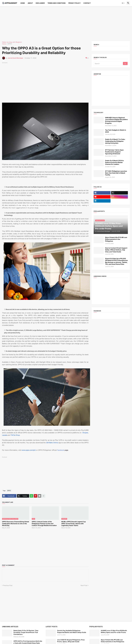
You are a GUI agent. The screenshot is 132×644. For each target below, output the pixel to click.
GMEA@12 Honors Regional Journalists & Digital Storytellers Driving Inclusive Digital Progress (116, 120)
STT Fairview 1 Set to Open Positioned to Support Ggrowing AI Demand (114, 152)
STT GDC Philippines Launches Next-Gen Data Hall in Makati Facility (116, 173)
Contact (87, 3)
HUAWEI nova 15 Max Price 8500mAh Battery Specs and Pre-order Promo (114, 631)
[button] (123, 3)
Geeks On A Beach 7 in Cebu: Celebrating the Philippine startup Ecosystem (115, 141)
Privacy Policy (74, 3)
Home (23, 3)
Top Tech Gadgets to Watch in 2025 (116, 131)
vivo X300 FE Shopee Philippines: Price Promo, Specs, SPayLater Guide (71, 641)
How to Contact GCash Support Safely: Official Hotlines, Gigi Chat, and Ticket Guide (116, 250)
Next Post (84, 585)
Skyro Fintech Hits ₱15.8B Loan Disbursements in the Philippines (116, 239)
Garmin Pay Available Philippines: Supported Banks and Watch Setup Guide (72, 631)
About (30, 3)
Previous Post (8, 585)
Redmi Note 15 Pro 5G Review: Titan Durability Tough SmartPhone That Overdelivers (26, 632)
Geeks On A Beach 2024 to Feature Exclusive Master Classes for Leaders (114, 162)
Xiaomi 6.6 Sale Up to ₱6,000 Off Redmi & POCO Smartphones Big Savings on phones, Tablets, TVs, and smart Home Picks (116, 261)
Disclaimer (40, 3)
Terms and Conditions (57, 3)
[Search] (108, 63)
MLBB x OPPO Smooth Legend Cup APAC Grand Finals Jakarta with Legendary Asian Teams (74, 523)
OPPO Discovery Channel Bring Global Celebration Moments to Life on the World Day (16, 523)
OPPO (10, 44)
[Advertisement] (64, 24)
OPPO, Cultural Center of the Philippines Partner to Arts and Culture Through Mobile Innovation (44, 523)
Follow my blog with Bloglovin (12, 42)
